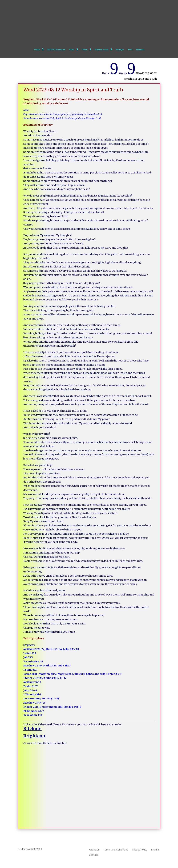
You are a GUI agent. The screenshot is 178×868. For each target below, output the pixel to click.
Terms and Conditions (116, 850)
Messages (120, 49)
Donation (140, 49)
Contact (93, 855)
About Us (94, 850)
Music (72, 49)
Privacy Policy (140, 850)
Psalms (37, 49)
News (130, 49)
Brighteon (34, 736)
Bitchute (32, 729)
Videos (85, 49)
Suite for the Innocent (56, 49)
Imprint (155, 850)
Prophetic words (102, 49)
